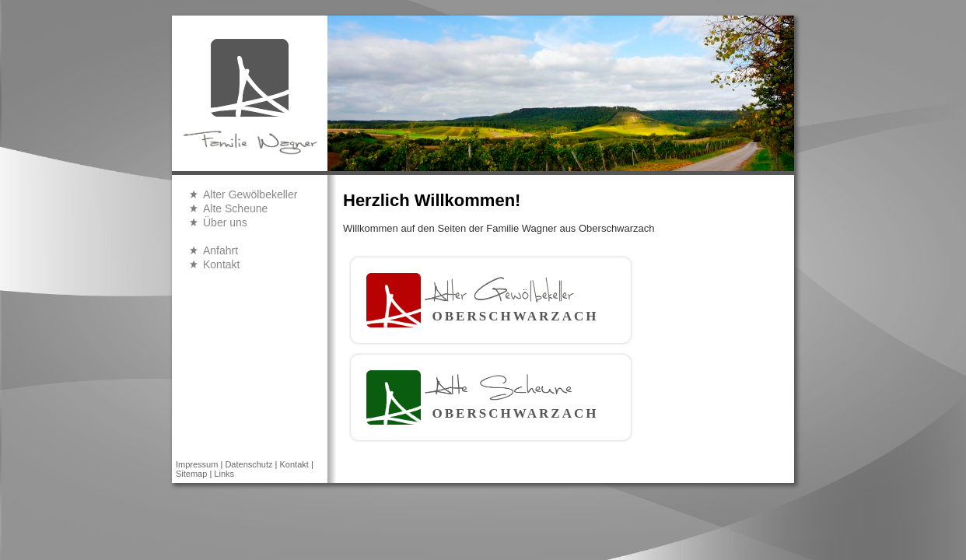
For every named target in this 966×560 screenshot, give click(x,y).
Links (224, 474)
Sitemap (191, 474)
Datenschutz (248, 464)
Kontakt (221, 264)
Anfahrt (220, 250)
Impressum (197, 464)
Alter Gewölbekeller (250, 194)
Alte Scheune (235, 208)
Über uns (225, 222)
